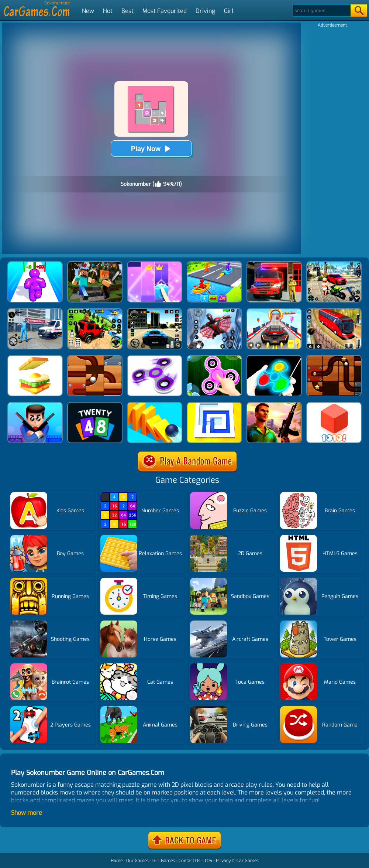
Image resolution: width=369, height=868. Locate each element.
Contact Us (189, 861)
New (88, 11)
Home (117, 861)
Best (127, 11)
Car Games (248, 861)
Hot (108, 11)
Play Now (151, 149)
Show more (27, 813)
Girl (229, 11)
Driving (205, 11)
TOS (208, 861)
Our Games (137, 861)
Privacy (223, 861)
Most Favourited (165, 11)
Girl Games (164, 861)
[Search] (321, 11)
